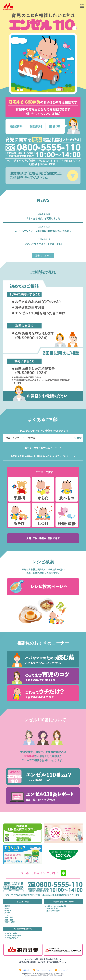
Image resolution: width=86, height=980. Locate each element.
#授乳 (14, 456)
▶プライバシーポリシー (42, 970)
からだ (7, 908)
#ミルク (50, 456)
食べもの (8, 911)
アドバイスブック (11, 938)
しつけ (7, 915)
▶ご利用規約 (24, 970)
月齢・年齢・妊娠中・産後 (10, 921)
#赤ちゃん (30, 456)
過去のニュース (43, 256)
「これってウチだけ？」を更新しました (43, 244)
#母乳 (21, 456)
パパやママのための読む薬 (55, 906)
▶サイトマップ (61, 970)
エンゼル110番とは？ (13, 933)
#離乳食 (41, 456)
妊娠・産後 (9, 918)
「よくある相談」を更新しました (43, 218)
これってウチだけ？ (53, 911)
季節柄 (7, 906)
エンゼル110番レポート (14, 936)
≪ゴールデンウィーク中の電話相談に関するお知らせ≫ (43, 231)
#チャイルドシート (65, 456)
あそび (7, 913)
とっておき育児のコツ (54, 908)
